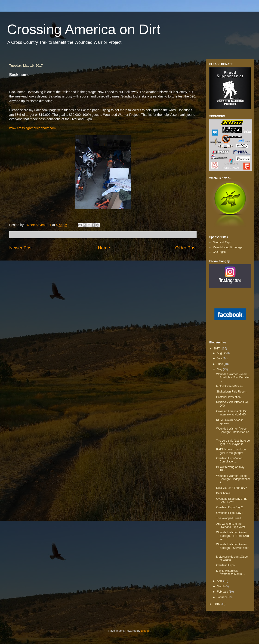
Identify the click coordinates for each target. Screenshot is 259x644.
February (223, 592)
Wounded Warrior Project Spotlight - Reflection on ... (233, 432)
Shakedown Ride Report (231, 392)
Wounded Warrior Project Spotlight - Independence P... (233, 479)
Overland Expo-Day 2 (230, 507)
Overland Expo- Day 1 (230, 513)
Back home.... (225, 493)
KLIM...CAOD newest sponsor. (229, 422)
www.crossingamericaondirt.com (32, 128)
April (220, 581)
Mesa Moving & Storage (228, 247)
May (220, 369)
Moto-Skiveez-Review (230, 386)
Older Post (186, 248)
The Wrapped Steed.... (230, 518)
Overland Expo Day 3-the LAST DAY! (232, 500)
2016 (217, 604)
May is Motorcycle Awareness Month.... (231, 572)
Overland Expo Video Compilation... (229, 460)
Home (104, 248)
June (220, 364)
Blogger (146, 631)
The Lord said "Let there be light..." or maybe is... (233, 442)
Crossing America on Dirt (84, 29)
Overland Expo (222, 242)
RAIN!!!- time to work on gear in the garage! (231, 451)
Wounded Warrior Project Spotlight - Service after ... (232, 548)
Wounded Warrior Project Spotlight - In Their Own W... (233, 536)
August (222, 353)
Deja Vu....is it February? (231, 488)
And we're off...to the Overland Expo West (231, 525)
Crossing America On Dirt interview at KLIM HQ (232, 413)
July (220, 358)
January (222, 597)
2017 (217, 349)
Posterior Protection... (230, 397)
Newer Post (21, 248)
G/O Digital (220, 252)
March (221, 586)
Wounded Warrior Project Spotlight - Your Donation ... (233, 378)
